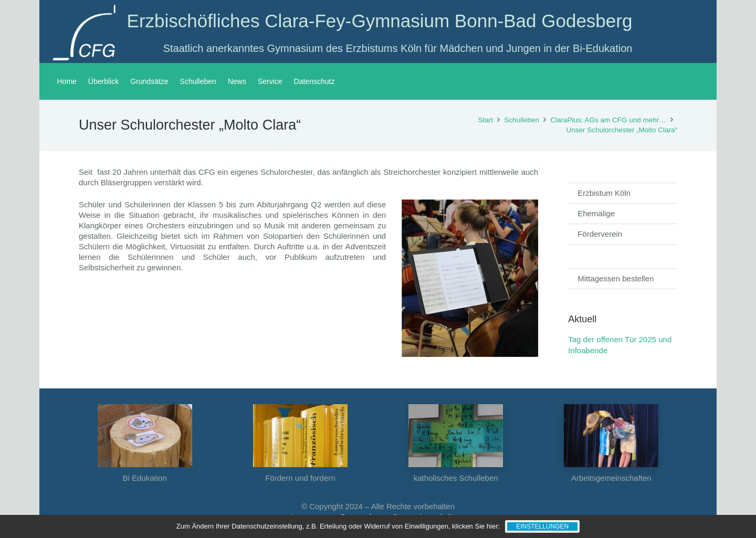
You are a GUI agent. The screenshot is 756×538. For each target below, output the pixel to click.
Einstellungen (542, 526)
